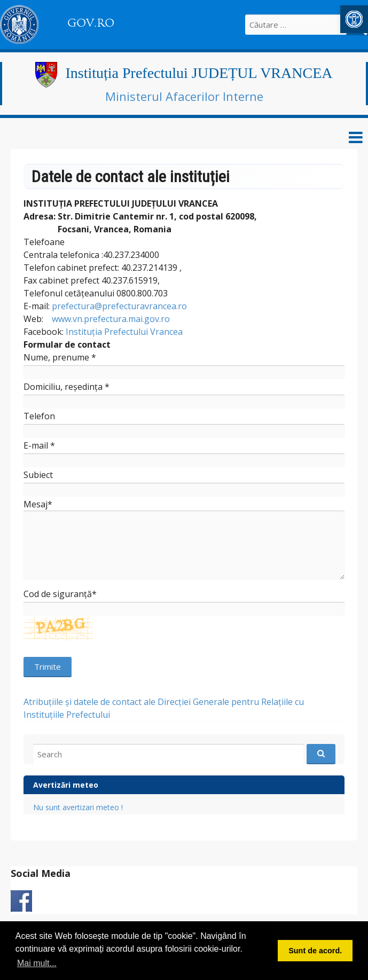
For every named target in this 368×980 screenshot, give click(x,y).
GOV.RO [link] (91, 23)
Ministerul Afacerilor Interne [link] (184, 96)
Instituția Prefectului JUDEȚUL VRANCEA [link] (199, 73)
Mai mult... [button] (37, 963)
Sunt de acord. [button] (315, 951)
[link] (354, 19)
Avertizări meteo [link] (66, 785)
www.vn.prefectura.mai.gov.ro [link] (111, 319)
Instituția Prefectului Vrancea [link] (124, 332)
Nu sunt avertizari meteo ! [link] (78, 807)
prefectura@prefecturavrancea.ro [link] (119, 306)
